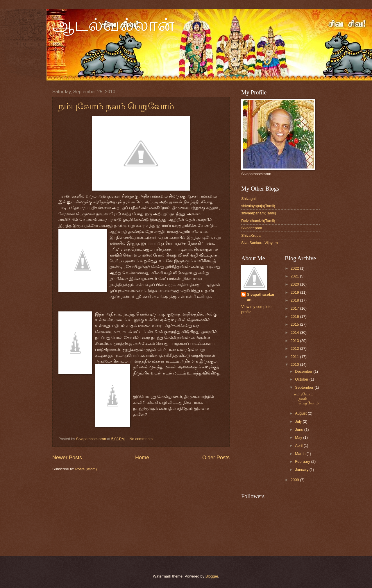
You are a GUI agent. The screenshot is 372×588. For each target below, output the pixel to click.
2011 (295, 357)
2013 (295, 341)
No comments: (142, 439)
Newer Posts (67, 458)
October (302, 379)
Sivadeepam (252, 228)
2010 (295, 364)
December (304, 371)
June (300, 430)
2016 (295, 317)
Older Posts (216, 458)
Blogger (212, 576)
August (301, 413)
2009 (295, 480)
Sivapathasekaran (261, 297)
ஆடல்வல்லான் (113, 25)
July (299, 421)
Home (142, 458)
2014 (295, 332)
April (299, 446)
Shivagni (248, 199)
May (299, 437)
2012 (295, 348)
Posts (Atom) (86, 469)
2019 (295, 292)
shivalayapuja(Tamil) (258, 206)
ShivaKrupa (251, 235)
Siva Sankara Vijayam (260, 243)
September (305, 387)
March (301, 454)
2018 (295, 300)
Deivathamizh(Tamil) (258, 221)
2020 (295, 284)
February (303, 461)
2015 (295, 324)
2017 (295, 308)
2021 (295, 276)
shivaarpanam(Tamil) (259, 213)
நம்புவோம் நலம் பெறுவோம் (116, 106)
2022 (295, 268)
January (302, 470)
